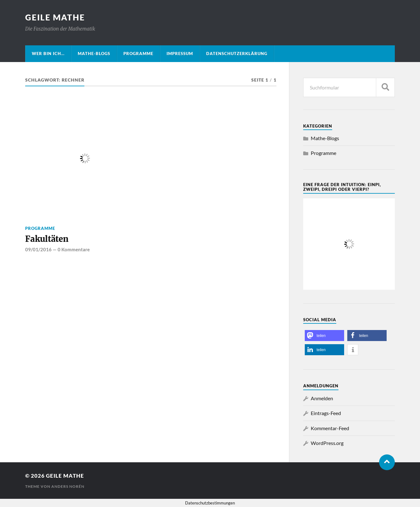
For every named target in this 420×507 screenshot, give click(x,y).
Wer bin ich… (48, 54)
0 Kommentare (74, 249)
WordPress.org (327, 443)
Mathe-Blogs (94, 54)
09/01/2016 (38, 249)
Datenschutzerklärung (237, 54)
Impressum (180, 54)
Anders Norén (68, 486)
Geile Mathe (55, 17)
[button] (324, 336)
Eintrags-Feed (326, 413)
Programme (138, 54)
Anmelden (322, 398)
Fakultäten (47, 239)
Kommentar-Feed (330, 428)
